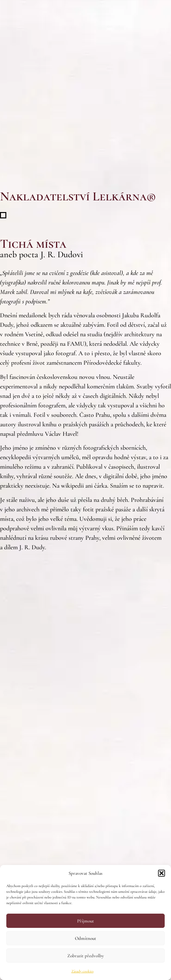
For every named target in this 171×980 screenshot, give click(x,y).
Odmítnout (85, 938)
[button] (162, 873)
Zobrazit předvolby (85, 956)
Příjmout (85, 921)
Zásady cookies (82, 971)
